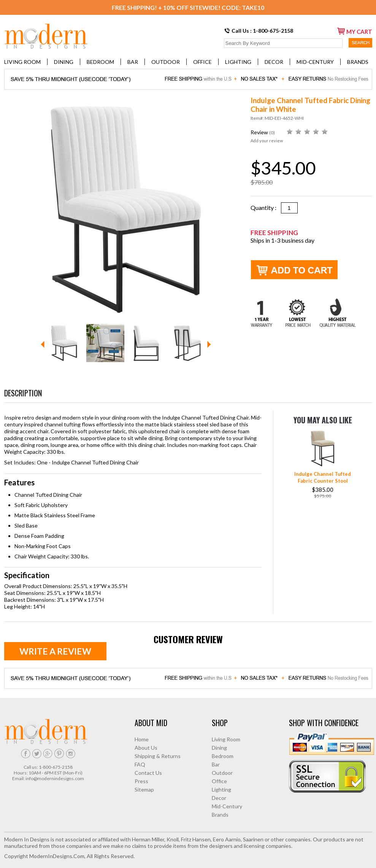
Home (142, 739)
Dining (64, 62)
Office (202, 62)
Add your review (267, 141)
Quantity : (266, 207)
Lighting (238, 62)
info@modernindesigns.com (55, 778)
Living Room (22, 62)
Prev (43, 344)
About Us (146, 748)
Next (209, 344)
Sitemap (144, 789)
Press (141, 781)
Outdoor (166, 62)
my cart (355, 31)
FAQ (140, 764)
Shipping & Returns (158, 756)
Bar (133, 62)
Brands (358, 62)
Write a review (55, 651)
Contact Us (148, 773)
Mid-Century (315, 62)
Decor (274, 62)
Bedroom (100, 62)
